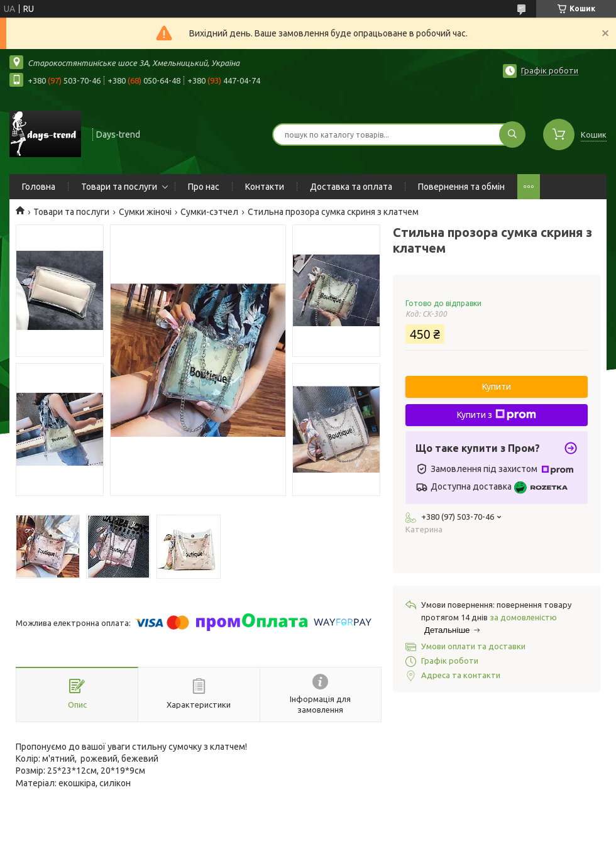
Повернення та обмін (461, 187)
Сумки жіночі (145, 212)
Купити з (497, 415)
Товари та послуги (119, 187)
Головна (39, 187)
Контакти (265, 187)
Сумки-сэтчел (209, 212)
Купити (497, 387)
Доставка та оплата (351, 187)
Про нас (204, 187)
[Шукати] (512, 134)
